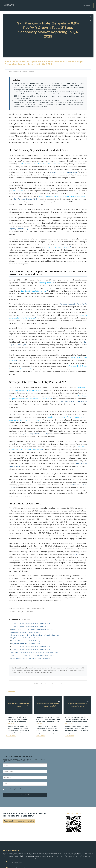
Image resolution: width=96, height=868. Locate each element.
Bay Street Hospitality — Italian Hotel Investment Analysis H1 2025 (35, 652)
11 (52, 398)
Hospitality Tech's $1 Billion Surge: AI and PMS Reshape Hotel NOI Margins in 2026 (17, 719)
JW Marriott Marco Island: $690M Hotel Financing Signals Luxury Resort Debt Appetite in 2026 (77, 719)
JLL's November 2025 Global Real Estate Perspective (41, 164)
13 (43, 449)
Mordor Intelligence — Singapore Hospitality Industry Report (33, 629)
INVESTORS (86, 6)
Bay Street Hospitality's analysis (57, 247)
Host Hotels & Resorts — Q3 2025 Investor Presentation (31, 658)
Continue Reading (11, 735)
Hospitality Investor (46, 283)
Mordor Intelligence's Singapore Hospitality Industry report (62, 196)
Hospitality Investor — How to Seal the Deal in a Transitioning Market (36, 635)
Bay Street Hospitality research (34, 291)
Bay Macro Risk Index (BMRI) (74, 401)
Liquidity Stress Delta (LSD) (20, 229)
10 (43, 390)
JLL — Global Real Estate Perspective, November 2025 (31, 624)
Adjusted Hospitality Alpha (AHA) (64, 172)
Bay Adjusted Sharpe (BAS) (26, 199)
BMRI (75, 554)
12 (41, 420)
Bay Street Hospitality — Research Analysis (26, 632)
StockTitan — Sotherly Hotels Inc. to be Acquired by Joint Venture (35, 655)
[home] (9, 6)
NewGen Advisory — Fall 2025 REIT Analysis (27, 641)
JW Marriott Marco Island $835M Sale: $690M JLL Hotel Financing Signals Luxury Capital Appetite (48, 719)
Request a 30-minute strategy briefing (19, 821)
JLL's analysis (18, 191)
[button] (35, 6)
